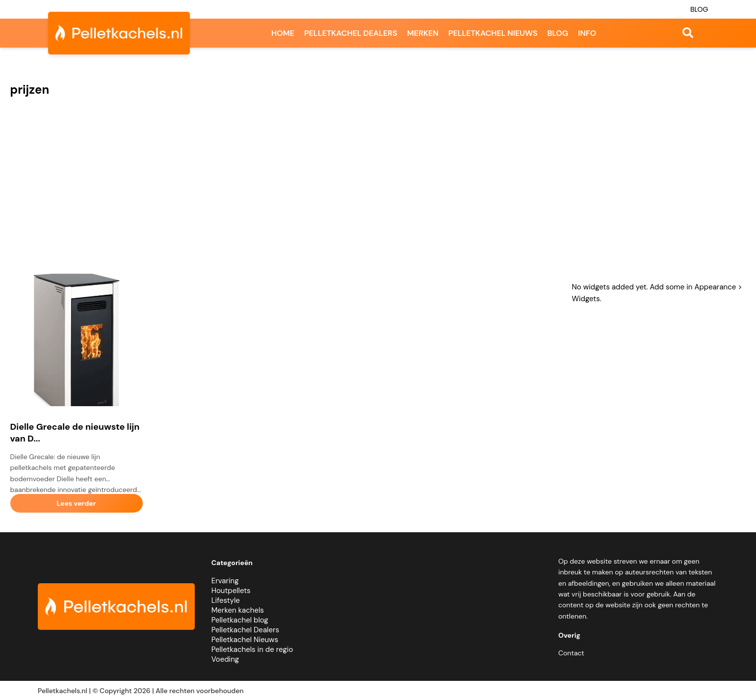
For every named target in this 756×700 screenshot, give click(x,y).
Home (283, 33)
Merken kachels (238, 610)
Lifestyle (226, 600)
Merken (423, 33)
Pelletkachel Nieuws (245, 640)
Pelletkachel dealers (351, 33)
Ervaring (225, 581)
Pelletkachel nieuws (493, 33)
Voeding (225, 659)
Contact (571, 653)
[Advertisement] (378, 190)
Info (587, 33)
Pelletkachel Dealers (245, 630)
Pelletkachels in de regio (252, 649)
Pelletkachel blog (240, 620)
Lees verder (76, 503)
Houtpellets (231, 591)
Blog (699, 9)
